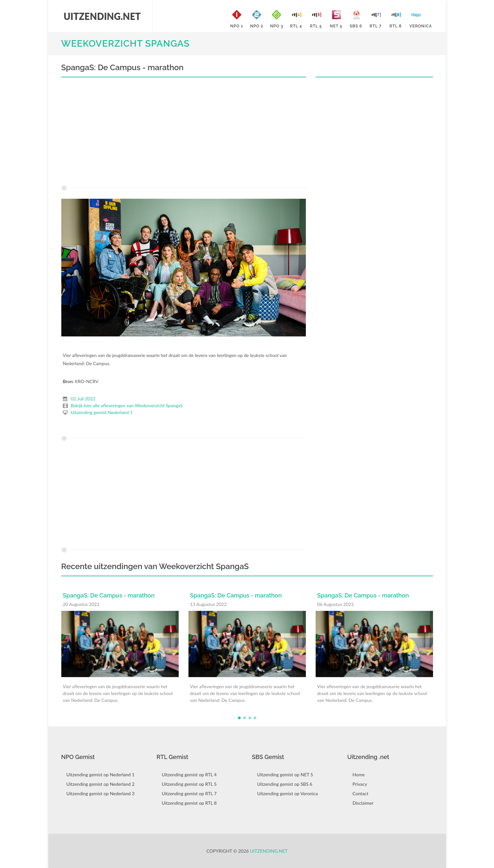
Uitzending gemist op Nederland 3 (101, 793)
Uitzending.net (269, 851)
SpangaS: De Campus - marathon (109, 595)
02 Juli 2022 (83, 399)
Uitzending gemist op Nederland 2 (101, 784)
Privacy (360, 784)
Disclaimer (363, 803)
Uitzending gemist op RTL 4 (189, 775)
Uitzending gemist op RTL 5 (189, 784)
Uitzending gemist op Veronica (288, 793)
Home (359, 775)
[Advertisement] (184, 133)
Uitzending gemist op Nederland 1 (101, 775)
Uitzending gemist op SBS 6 (285, 784)
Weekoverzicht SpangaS (126, 44)
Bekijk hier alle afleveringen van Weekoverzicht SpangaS (127, 405)
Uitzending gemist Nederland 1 (102, 412)
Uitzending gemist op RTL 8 (189, 803)
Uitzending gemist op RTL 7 (189, 793)
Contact (360, 793)
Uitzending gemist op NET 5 (285, 775)
